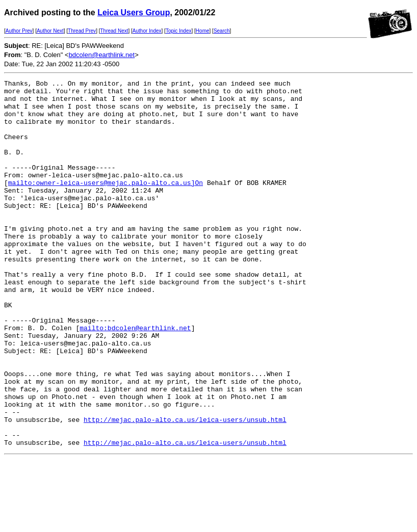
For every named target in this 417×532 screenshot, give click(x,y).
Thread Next (114, 31)
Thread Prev (82, 31)
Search (222, 31)
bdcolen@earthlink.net (102, 55)
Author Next (50, 31)
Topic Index (179, 31)
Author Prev (19, 31)
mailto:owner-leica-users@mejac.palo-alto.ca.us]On (106, 204)
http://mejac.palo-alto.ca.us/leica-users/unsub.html (185, 488)
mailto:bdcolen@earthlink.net (135, 378)
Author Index (147, 31)
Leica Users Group (134, 12)
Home (203, 31)
